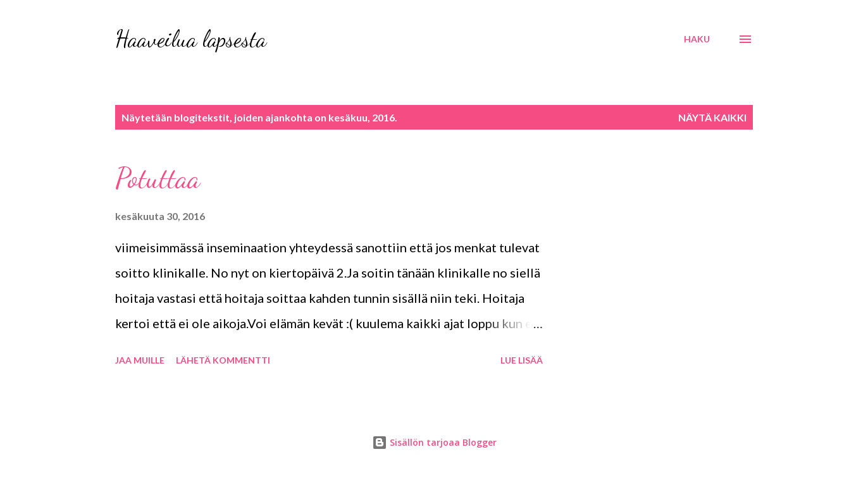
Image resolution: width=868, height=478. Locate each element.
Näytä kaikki (712, 117)
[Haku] (697, 39)
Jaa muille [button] (140, 360)
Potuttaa (158, 178)
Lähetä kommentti (223, 360)
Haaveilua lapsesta (191, 39)
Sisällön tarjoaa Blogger (434, 442)
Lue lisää (522, 360)
